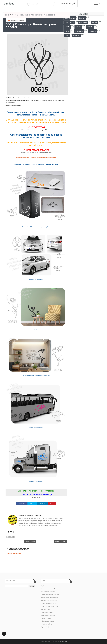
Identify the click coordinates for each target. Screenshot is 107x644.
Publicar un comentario (14, 554)
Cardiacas (82, 18)
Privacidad (90, 27)
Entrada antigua (60, 541)
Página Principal (30, 541)
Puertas (67, 31)
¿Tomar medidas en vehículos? (50, 595)
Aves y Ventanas (70, 18)
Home (7, 15)
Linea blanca (83, 22)
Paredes (78, 27)
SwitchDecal (92, 31)
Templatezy (64, 641)
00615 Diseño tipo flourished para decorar (38, 15)
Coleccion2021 (69, 22)
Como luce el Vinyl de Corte (49, 606)
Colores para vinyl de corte (49, 603)
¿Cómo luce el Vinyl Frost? (49, 601)
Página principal (46, 627)
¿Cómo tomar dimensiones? (49, 598)
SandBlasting (79, 31)
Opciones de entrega (47, 612)
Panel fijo (67, 27)
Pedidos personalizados (48, 592)
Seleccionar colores (47, 624)
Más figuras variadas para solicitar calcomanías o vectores (36, 157)
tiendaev (9, 3)
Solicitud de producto (47, 621)
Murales (95, 22)
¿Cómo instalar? (46, 609)
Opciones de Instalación (48, 615)
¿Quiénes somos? (46, 586)
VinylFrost (76, 35)
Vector (15, 15)
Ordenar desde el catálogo (49, 589)
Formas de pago (46, 618)
